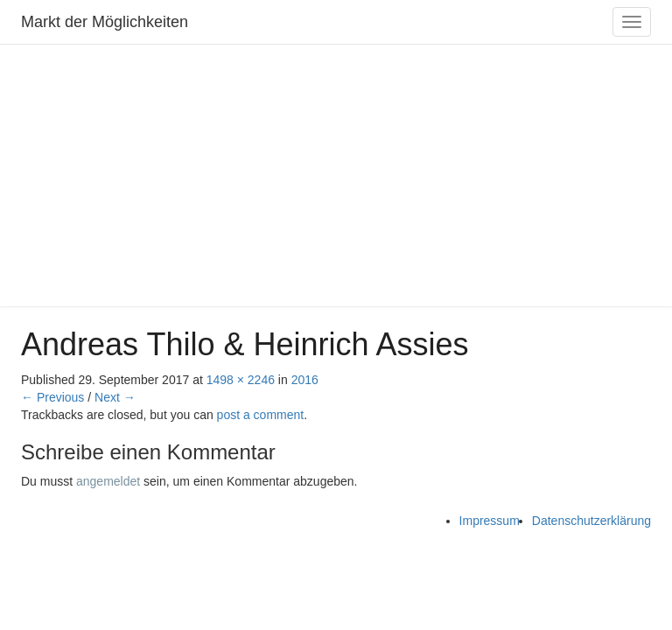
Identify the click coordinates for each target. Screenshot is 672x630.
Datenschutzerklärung (591, 521)
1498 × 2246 (241, 380)
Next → (115, 397)
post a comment (261, 415)
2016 (305, 380)
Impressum (490, 521)
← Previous (52, 397)
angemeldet (108, 481)
